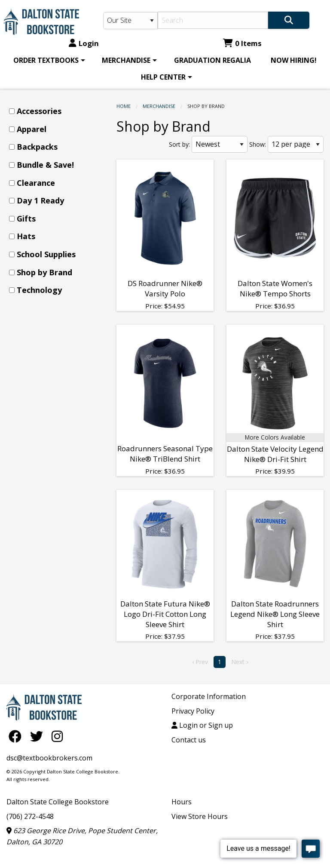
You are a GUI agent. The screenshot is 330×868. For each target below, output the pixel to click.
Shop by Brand (44, 272)
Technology (39, 290)
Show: (258, 144)
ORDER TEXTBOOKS (46, 60)
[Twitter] (39, 736)
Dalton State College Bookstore (58, 802)
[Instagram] (57, 736)
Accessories (39, 111)
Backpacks (37, 147)
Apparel (32, 129)
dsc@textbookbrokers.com (49, 758)
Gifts (26, 219)
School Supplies (46, 254)
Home (124, 106)
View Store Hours (200, 816)
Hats (26, 236)
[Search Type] (130, 21)
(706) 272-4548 (30, 816)
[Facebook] (17, 736)
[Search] (213, 20)
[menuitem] (48, 60)
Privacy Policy (193, 711)
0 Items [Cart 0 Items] (242, 43)
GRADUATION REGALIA (212, 60)
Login (84, 43)
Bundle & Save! (45, 165)
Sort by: (179, 144)
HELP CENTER (163, 77)
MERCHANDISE (126, 60)
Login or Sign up (202, 725)
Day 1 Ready (40, 200)
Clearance (36, 183)
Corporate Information (209, 696)
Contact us (189, 740)
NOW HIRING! (294, 60)
